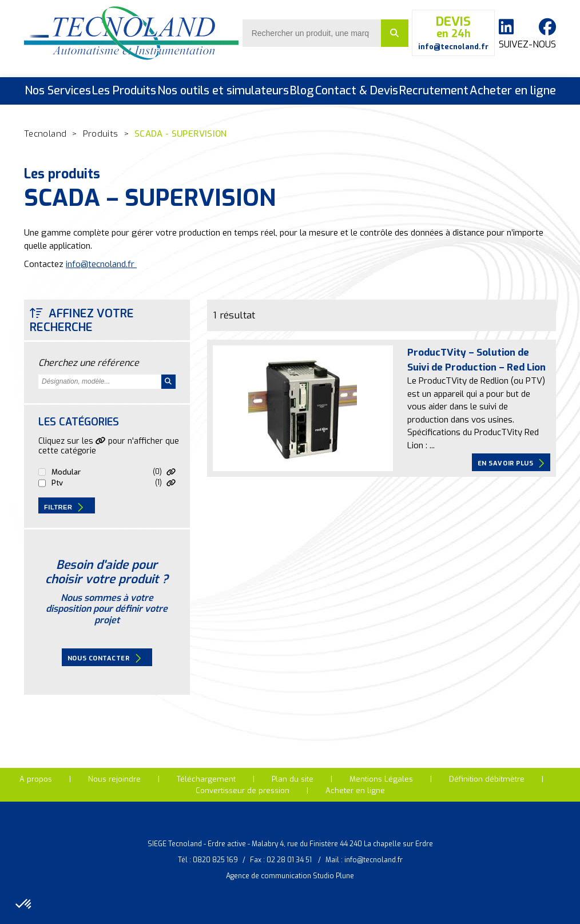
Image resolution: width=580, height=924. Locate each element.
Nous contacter (104, 658)
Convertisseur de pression (243, 790)
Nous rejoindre (114, 779)
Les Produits (124, 91)
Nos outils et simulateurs (223, 91)
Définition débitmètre (487, 779)
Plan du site (293, 779)
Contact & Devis (357, 91)
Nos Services (58, 91)
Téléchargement (206, 779)
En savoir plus (511, 463)
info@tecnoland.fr (101, 264)
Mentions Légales (381, 779)
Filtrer (64, 507)
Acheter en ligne (513, 91)
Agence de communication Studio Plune (290, 876)
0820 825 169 (215, 860)
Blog (302, 91)
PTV (57, 483)
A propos (36, 779)
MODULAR (66, 472)
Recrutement (434, 91)
